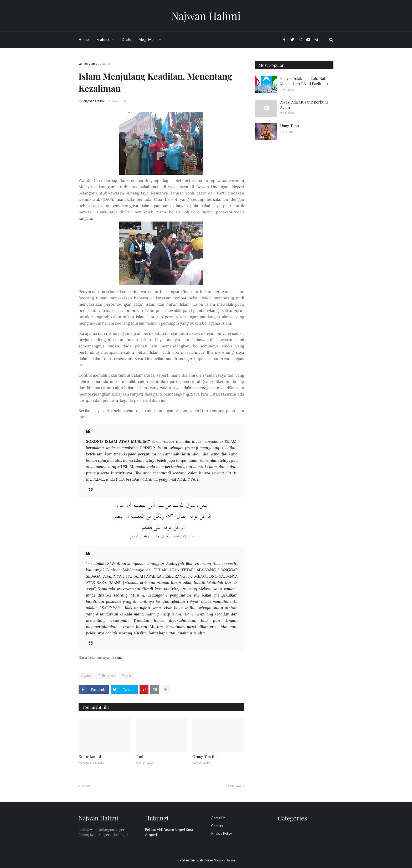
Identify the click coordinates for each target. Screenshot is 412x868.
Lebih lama (234, 786)
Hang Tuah (290, 126)
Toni (139, 757)
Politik (126, 676)
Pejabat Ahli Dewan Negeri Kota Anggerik (169, 832)
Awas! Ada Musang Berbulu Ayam (304, 105)
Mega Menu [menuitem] (148, 40)
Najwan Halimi (206, 16)
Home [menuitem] (84, 40)
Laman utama (88, 63)
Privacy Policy (222, 833)
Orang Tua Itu (205, 757)
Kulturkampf (90, 757)
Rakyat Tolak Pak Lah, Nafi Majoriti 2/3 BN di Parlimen (304, 81)
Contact (217, 826)
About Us (218, 818)
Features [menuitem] (103, 40)
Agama (105, 63)
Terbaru (87, 786)
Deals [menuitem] (126, 40)
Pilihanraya (107, 676)
